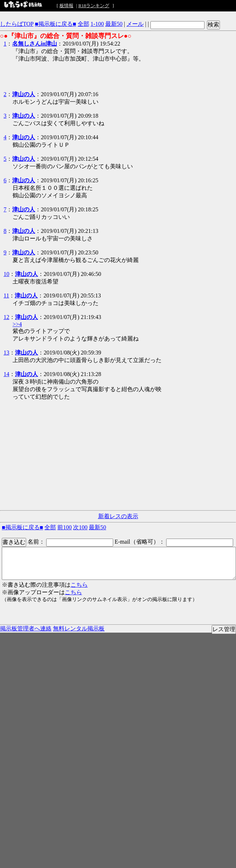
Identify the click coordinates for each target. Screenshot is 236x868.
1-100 (97, 24)
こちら (79, 585)
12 (6, 317)
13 (6, 353)
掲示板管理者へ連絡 (26, 628)
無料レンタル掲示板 (79, 628)
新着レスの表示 (118, 516)
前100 (64, 527)
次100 (80, 527)
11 (6, 295)
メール (135, 24)
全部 (83, 24)
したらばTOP (17, 24)
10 (6, 274)
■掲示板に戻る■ (55, 24)
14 (6, 374)
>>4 (17, 324)
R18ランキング (94, 6)
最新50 (114, 24)
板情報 (66, 6)
